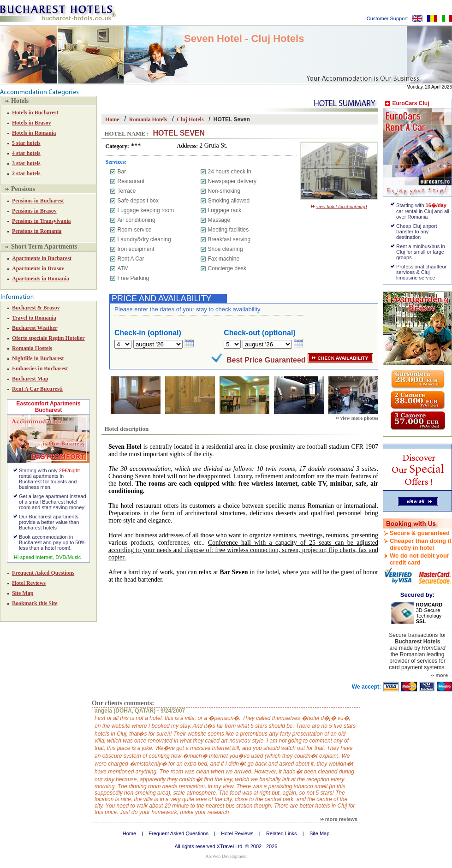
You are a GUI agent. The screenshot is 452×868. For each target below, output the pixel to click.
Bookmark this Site (35, 603)
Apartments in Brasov (38, 268)
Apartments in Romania (41, 279)
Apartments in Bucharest (42, 258)
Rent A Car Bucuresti (37, 389)
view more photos (357, 418)
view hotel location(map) (339, 206)
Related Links (282, 833)
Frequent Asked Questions (43, 573)
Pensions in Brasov (34, 211)
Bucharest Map (30, 379)
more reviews (339, 819)
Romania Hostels (32, 348)
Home (112, 119)
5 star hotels (26, 143)
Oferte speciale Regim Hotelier (48, 338)
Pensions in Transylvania (42, 221)
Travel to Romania (34, 318)
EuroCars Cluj (410, 103)
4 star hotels (26, 153)
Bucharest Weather (35, 328)
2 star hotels (26, 173)
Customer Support (387, 18)
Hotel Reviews (29, 583)
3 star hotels (26, 163)
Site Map (23, 593)
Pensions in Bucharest (38, 201)
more (439, 675)
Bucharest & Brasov (36, 308)
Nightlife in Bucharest (38, 358)
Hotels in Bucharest (35, 113)
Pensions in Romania (37, 231)
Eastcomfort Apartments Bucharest (48, 407)
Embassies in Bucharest (40, 369)
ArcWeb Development (226, 856)
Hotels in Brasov (32, 123)
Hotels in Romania (34, 133)
